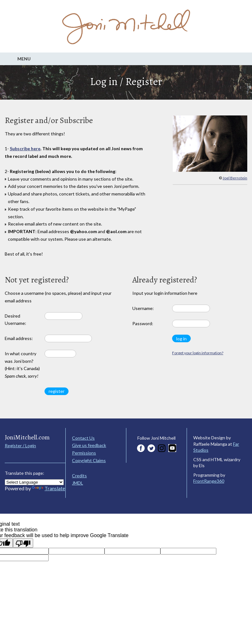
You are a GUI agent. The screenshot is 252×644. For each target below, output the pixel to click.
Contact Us (83, 438)
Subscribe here (25, 149)
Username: (143, 308)
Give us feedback (89, 445)
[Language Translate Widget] (34, 482)
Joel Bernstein (235, 178)
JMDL (78, 483)
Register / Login (20, 446)
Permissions (84, 453)
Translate (48, 488)
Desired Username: (15, 320)
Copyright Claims (89, 460)
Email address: (19, 338)
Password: (143, 323)
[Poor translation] (23, 543)
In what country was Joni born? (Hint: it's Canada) (22, 365)
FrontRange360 (209, 481)
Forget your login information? (198, 353)
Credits (79, 476)
